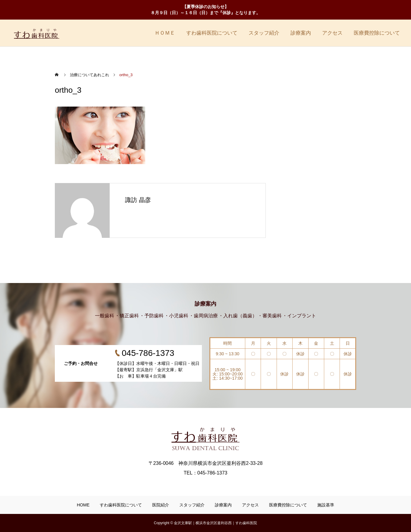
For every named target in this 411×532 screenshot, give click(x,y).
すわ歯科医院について (212, 33)
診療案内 (301, 33)
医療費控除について (377, 33)
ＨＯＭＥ (165, 33)
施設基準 (326, 505)
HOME (83, 505)
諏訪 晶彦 (138, 200)
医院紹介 (161, 505)
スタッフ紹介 (264, 33)
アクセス (332, 33)
